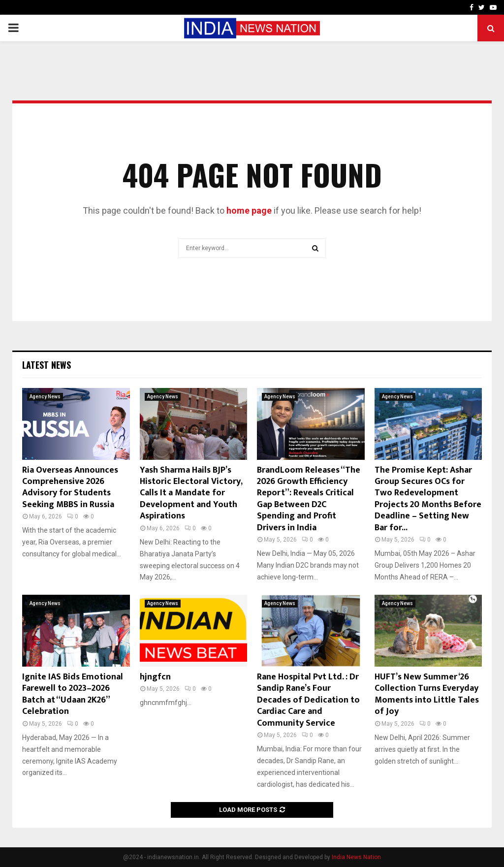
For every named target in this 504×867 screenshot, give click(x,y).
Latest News (47, 365)
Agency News (45, 397)
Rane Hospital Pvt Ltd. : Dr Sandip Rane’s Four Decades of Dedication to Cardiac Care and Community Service (308, 700)
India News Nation (356, 857)
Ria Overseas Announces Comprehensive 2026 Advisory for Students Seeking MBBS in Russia (70, 487)
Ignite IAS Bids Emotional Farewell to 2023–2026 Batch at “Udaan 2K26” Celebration (73, 694)
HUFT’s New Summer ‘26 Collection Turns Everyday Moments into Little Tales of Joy (427, 694)
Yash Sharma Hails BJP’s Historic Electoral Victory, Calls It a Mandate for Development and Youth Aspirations (191, 493)
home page (249, 210)
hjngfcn (155, 677)
